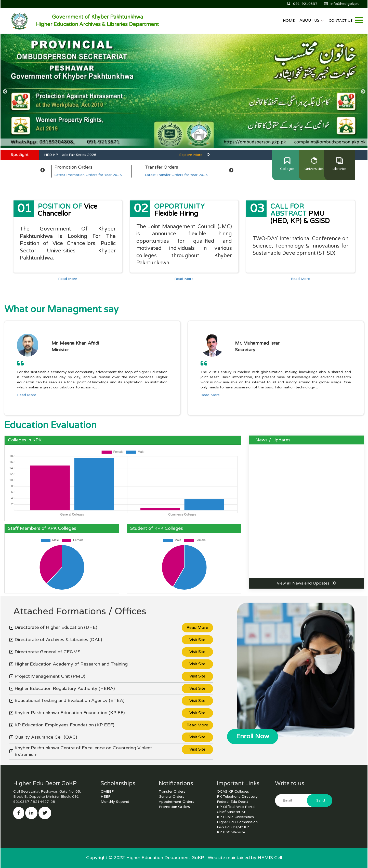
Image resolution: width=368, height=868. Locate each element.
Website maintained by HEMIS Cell (245, 858)
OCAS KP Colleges (233, 791)
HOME (289, 21)
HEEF (106, 797)
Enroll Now (253, 736)
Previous (5, 92)
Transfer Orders (172, 791)
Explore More (194, 155)
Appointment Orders (176, 802)
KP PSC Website (231, 832)
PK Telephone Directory (237, 797)
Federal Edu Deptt (233, 802)
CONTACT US (341, 21)
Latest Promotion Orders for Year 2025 (88, 175)
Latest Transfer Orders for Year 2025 (176, 175)
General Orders (172, 797)
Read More (68, 279)
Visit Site (197, 640)
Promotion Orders (174, 807)
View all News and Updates (306, 583)
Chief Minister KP (232, 812)
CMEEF (107, 791)
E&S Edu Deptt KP (233, 827)
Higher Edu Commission (237, 822)
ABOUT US (312, 20)
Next (363, 92)
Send (321, 800)
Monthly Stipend (115, 802)
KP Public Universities (235, 817)
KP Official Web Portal (236, 807)
